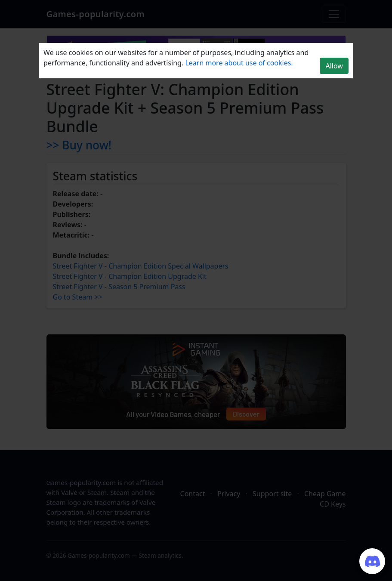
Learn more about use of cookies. (239, 63)
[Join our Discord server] (372, 561)
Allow (334, 66)
